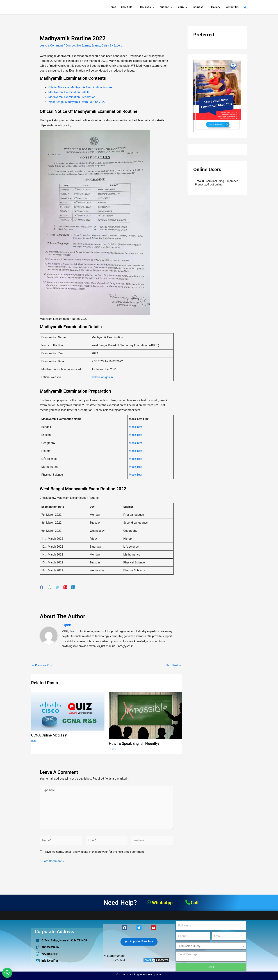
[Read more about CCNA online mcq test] (68, 711)
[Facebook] (42, 587)
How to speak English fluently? (134, 744)
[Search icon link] (245, 7)
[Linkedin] (73, 587)
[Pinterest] (65, 587)
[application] (134, 7)
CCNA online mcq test (49, 735)
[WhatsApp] (49, 587)
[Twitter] (57, 587)
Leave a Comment (51, 46)
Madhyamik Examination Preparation (72, 97)
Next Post (174, 665)
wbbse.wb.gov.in (102, 377)
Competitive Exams (78, 46)
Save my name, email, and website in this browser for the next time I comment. (95, 852)
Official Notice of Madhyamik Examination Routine (80, 87)
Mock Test (136, 427)
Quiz (104, 46)
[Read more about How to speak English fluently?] (146, 715)
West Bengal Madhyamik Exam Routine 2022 (77, 102)
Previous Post (42, 665)
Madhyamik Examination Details (69, 92)
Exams (96, 46)
